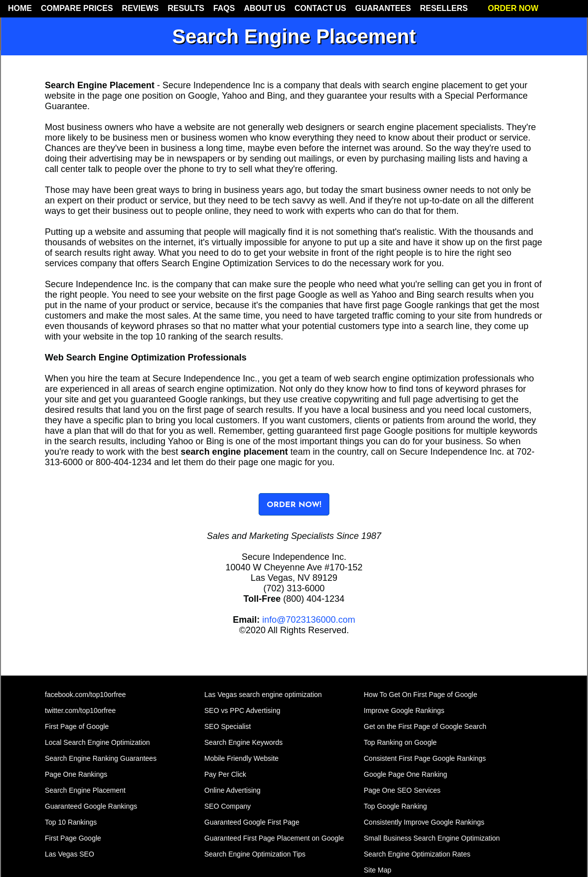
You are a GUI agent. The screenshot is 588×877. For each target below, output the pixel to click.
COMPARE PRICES (77, 8)
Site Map (377, 870)
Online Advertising (232, 790)
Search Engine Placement (85, 790)
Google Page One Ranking (405, 774)
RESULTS (186, 8)
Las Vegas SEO (70, 854)
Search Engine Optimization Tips (255, 854)
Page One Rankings (76, 774)
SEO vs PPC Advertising (242, 710)
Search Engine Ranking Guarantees (101, 758)
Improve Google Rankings (404, 710)
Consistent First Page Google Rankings (425, 758)
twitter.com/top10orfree (80, 710)
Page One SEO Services (402, 790)
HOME (20, 8)
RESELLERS (444, 8)
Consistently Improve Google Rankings (424, 822)
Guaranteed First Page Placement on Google (274, 838)
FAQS (224, 8)
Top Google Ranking (395, 806)
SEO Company (227, 806)
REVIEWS (141, 8)
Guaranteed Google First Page (252, 822)
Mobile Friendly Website (241, 758)
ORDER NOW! (294, 505)
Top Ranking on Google (400, 742)
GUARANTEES (383, 8)
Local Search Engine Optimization (97, 742)
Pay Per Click (225, 774)
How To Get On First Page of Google (421, 695)
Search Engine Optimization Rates (417, 854)
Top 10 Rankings (71, 822)
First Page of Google (77, 726)
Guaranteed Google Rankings (91, 806)
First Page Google (73, 838)
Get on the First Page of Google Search (425, 726)
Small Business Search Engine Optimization (432, 838)
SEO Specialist (227, 726)
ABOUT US (265, 8)
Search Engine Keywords (243, 742)
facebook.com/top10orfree (85, 695)
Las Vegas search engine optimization (263, 695)
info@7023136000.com (308, 620)
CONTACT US (320, 8)
